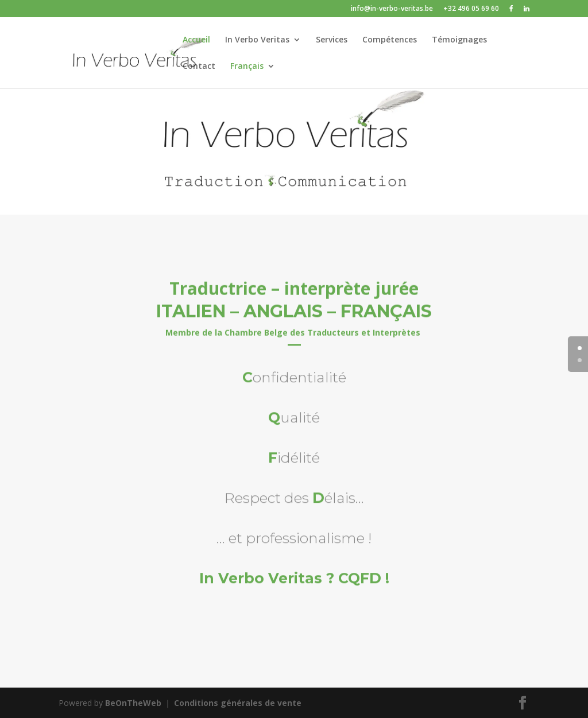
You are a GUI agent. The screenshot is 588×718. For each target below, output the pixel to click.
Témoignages (459, 40)
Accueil (196, 40)
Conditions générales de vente (238, 703)
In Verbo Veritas (257, 40)
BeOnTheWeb (133, 703)
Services (332, 40)
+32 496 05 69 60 (471, 9)
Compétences (390, 40)
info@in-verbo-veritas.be (392, 9)
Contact (199, 67)
